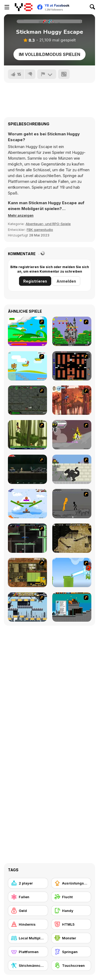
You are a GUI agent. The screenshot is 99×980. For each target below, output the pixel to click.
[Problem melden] (47, 74)
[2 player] (28, 883)
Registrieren (35, 281)
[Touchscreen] (71, 965)
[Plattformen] (28, 952)
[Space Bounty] (27, 400)
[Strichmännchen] (28, 965)
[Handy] (71, 911)
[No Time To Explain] (72, 572)
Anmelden (66, 281)
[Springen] (71, 952)
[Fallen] (28, 897)
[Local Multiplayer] (28, 938)
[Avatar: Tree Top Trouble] (72, 400)
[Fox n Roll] (27, 504)
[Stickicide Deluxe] (72, 504)
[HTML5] (71, 924)
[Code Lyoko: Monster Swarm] (27, 435)
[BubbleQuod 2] (72, 538)
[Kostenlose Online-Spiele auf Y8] (24, 7)
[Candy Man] (27, 331)
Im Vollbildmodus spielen (49, 54)
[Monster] (71, 938)
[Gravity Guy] (27, 607)
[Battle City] (72, 366)
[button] (21, 215)
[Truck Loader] (27, 572)
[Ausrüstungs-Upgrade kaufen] (71, 883)
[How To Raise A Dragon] (72, 469)
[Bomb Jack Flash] (72, 331)
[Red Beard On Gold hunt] (27, 366)
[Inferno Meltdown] (72, 607)
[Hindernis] (28, 924)
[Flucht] (71, 897)
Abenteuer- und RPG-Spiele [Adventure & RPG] (48, 224)
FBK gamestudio (40, 230)
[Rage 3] (72, 435)
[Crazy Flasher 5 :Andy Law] (27, 469)
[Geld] (28, 911)
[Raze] (27, 538)
